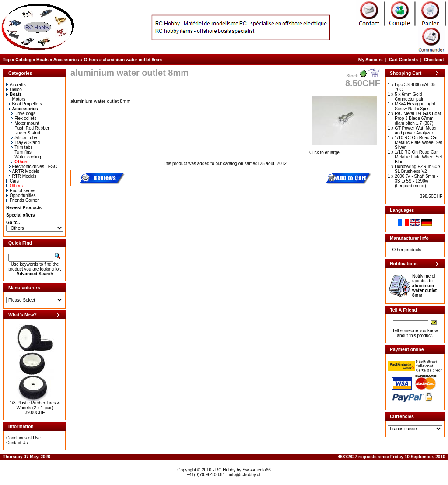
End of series (21, 191)
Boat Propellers (25, 104)
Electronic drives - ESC (33, 167)
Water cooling (26, 157)
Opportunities (21, 195)
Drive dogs (23, 114)
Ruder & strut (26, 133)
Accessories (66, 60)
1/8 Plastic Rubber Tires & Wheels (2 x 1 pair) (35, 405)
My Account (371, 60)
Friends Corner (23, 200)
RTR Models (23, 176)
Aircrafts (16, 85)
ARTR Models (24, 171)
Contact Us (17, 443)
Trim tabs (22, 147)
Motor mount (25, 123)
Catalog (23, 60)
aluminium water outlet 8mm (132, 60)
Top (7, 60)
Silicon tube (24, 138)
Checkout (434, 60)
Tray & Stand (25, 142)
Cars (12, 181)
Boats (42, 60)
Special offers (21, 215)
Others (91, 60)
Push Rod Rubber (30, 128)
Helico (14, 90)
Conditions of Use (23, 438)
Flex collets (24, 118)
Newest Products (24, 208)
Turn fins (21, 152)
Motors (17, 99)
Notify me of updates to (424, 286)
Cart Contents (403, 60)
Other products (407, 250)
